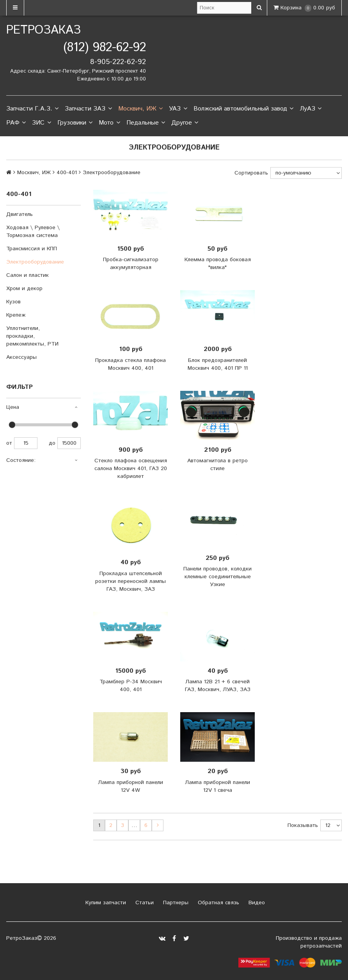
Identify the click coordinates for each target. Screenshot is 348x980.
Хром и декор (24, 289)
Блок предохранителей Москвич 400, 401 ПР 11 (218, 364)
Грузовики (75, 123)
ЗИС (41, 123)
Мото (109, 123)
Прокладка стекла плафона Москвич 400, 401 (130, 364)
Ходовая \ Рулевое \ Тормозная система (33, 232)
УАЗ (178, 109)
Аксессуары (21, 357)
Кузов (13, 302)
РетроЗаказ (43, 30)
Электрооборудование (35, 262)
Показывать (303, 825)
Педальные (146, 123)
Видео (256, 903)
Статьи (144, 903)
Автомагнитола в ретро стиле (217, 465)
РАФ (16, 123)
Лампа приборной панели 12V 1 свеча (217, 786)
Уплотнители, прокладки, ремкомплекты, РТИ (32, 336)
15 (26, 443)
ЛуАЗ (311, 109)
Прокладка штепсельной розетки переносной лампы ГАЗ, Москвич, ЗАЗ (130, 581)
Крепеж (16, 315)
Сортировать (251, 173)
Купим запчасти (105, 903)
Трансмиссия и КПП (32, 249)
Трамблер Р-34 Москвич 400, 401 (131, 686)
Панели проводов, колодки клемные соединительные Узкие (217, 577)
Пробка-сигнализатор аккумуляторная (131, 264)
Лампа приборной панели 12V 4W (130, 786)
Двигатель (20, 214)
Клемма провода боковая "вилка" (218, 264)
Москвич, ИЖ (140, 109)
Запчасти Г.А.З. (32, 109)
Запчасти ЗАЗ (88, 109)
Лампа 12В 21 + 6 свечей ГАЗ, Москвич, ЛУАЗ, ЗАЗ (218, 686)
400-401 (67, 173)
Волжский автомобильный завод (243, 109)
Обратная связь (217, 903)
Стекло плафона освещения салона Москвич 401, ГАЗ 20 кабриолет (131, 469)
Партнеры (175, 903)
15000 (69, 443)
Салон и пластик (28, 275)
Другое (185, 123)
